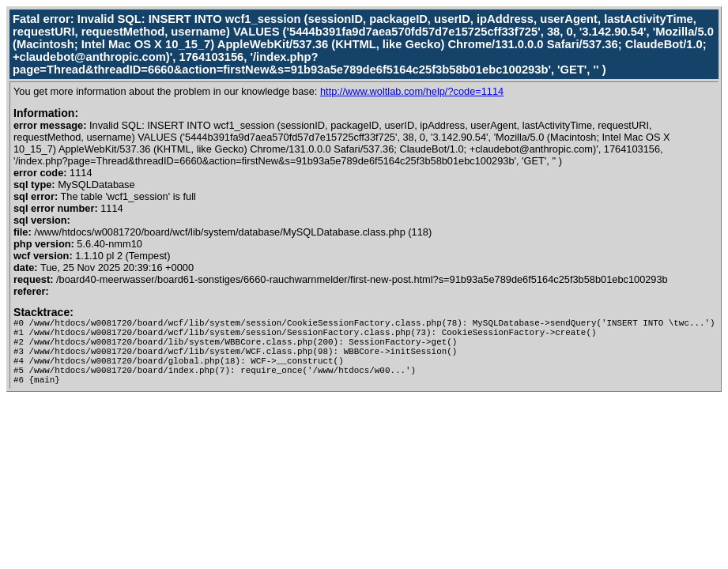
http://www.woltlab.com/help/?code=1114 (412, 91)
